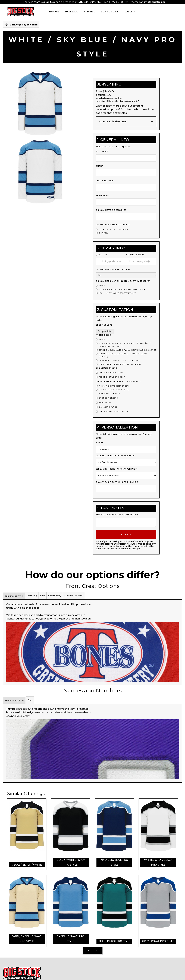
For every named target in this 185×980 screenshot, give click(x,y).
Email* (99, 166)
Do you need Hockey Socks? (113, 269)
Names (100, 443)
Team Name (102, 195)
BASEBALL (72, 12)
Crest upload (104, 325)
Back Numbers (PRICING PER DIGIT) (116, 456)
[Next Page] (93, 951)
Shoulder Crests (106, 368)
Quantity (102, 255)
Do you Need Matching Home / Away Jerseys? (123, 281)
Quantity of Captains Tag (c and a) (118, 482)
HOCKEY (54, 12)
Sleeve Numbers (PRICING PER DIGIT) (117, 469)
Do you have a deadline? (111, 210)
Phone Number (105, 181)
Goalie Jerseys (135, 255)
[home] (21, 12)
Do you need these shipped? (113, 225)
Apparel (89, 12)
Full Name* (102, 151)
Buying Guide (110, 12)
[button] (126, 122)
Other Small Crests (108, 393)
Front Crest (103, 335)
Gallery (130, 12)
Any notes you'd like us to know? (117, 515)
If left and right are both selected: (118, 381)
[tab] (14, 596)
